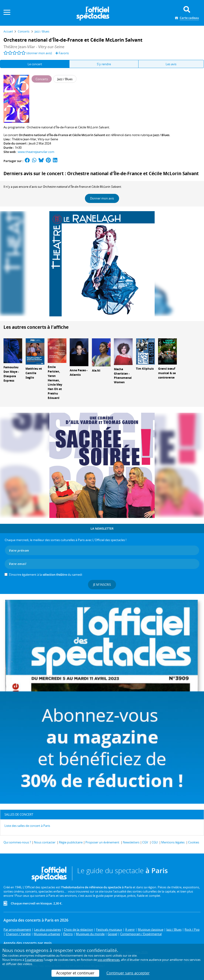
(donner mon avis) (39, 53)
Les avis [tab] (171, 64)
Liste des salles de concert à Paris (27, 826)
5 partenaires (34, 960)
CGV (145, 842)
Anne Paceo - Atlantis (79, 372)
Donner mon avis (102, 198)
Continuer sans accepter (128, 973)
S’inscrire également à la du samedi (46, 575)
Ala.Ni (96, 371)
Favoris (62, 53)
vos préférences (109, 960)
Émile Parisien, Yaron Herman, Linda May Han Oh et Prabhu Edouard (55, 382)
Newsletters (131, 842)
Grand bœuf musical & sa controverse (167, 373)
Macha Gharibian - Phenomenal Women (123, 376)
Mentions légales (173, 842)
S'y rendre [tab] (104, 64)
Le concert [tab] (35, 64)
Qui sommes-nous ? (17, 842)
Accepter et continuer (75, 973)
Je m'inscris (102, 585)
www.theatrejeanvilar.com (36, 152)
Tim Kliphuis (145, 369)
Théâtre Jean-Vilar (24, 139)
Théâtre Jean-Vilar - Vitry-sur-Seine (34, 47)
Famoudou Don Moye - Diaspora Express (11, 374)
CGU (155, 842)
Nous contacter (45, 842)
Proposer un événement (102, 842)
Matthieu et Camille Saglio (34, 373)
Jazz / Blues (161, 135)
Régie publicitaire (71, 842)
